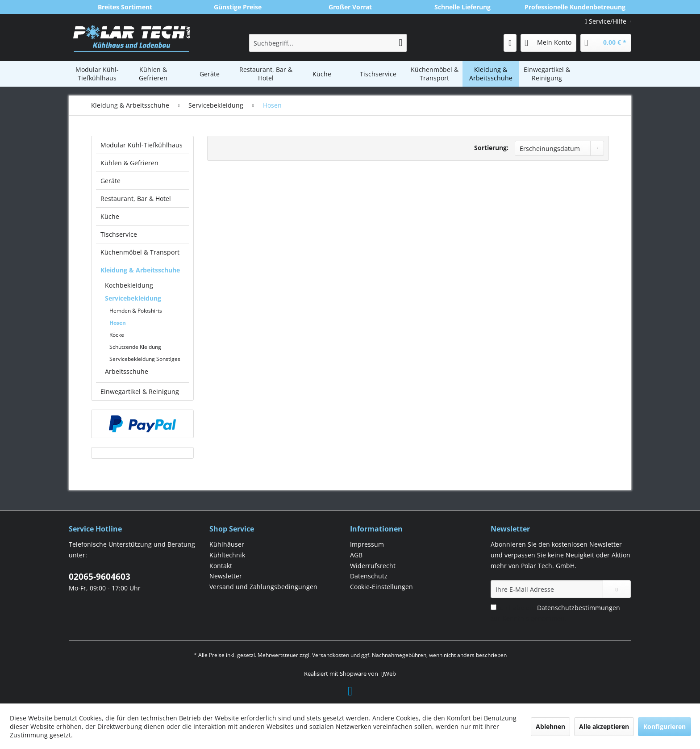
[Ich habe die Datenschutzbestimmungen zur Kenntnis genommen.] (494, 607)
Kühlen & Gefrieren (129, 163)
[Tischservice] (378, 74)
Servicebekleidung (133, 298)
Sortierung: (491, 148)
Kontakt (221, 566)
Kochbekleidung (129, 285)
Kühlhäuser (227, 544)
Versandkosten (331, 655)
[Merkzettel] (510, 43)
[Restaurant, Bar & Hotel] (266, 74)
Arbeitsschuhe (127, 371)
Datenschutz (369, 576)
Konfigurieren (665, 726)
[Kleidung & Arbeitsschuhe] (491, 74)
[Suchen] (400, 43)
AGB (356, 555)
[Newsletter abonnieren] (617, 589)
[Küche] (322, 74)
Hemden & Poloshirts (136, 311)
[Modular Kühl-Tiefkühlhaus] (97, 74)
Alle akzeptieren (604, 726)
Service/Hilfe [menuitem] (606, 21)
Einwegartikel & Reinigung (140, 391)
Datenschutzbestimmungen (579, 608)
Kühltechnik (227, 555)
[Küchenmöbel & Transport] (434, 74)
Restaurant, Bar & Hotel (136, 199)
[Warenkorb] (606, 43)
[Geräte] (209, 74)
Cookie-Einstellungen (381, 587)
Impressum (367, 544)
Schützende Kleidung (135, 347)
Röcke (117, 335)
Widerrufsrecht (373, 566)
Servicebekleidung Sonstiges (145, 359)
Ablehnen (550, 726)
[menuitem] (328, 43)
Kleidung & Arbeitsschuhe (140, 270)
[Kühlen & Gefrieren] (153, 74)
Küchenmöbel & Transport (140, 252)
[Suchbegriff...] (328, 43)
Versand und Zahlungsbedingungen (263, 587)
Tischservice (119, 234)
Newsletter (226, 576)
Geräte (110, 181)
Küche (110, 216)
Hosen (118, 323)
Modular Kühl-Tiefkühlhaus (142, 145)
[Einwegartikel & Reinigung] (547, 74)
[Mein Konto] (548, 43)
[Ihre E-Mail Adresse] (547, 589)
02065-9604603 (100, 577)
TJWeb (388, 674)
